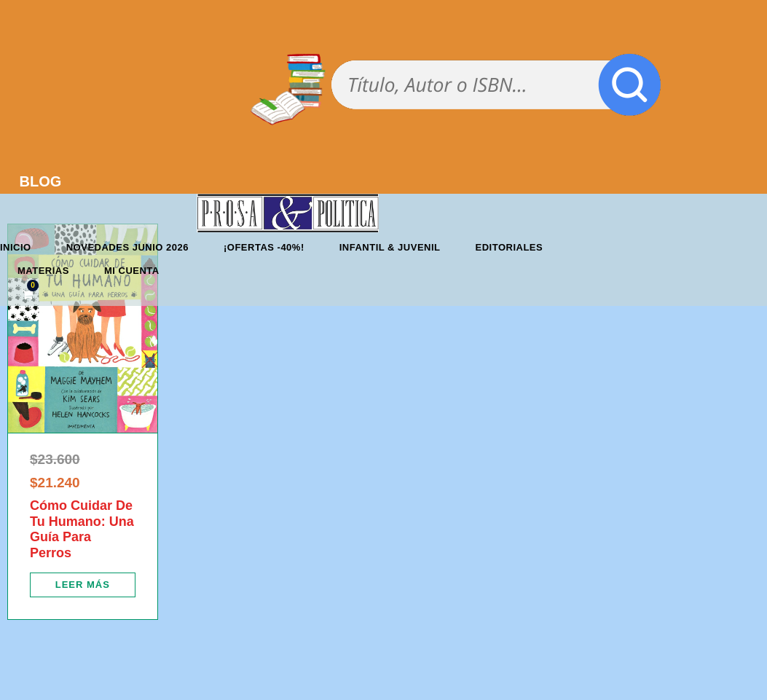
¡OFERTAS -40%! (264, 247)
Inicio (16, 247)
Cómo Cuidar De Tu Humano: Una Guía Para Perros (82, 529)
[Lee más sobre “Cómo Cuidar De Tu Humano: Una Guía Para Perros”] (83, 585)
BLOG (41, 181)
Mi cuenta (132, 271)
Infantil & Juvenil (390, 247)
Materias (43, 271)
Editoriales (510, 247)
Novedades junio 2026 (127, 247)
